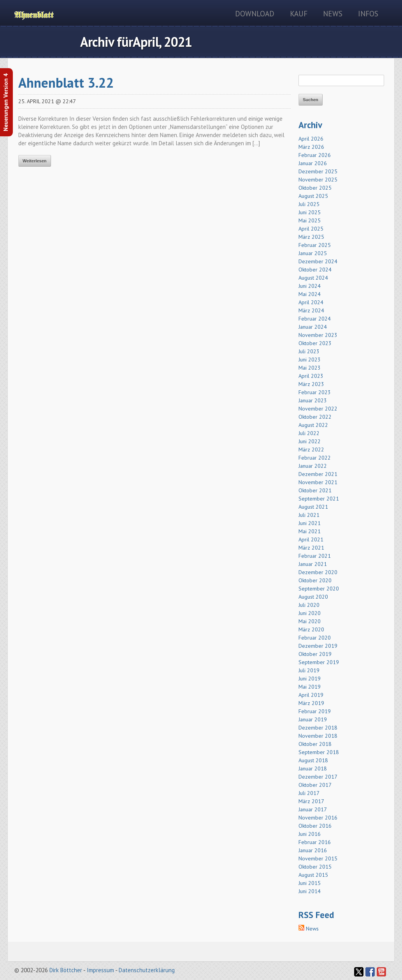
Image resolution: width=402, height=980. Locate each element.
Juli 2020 (309, 605)
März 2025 (311, 237)
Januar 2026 (313, 163)
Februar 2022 (315, 458)
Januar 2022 (313, 466)
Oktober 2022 (315, 417)
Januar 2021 (313, 564)
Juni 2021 (310, 523)
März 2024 (311, 310)
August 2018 (313, 760)
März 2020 (311, 629)
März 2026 (311, 147)
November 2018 (318, 736)
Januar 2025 (313, 253)
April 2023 (311, 376)
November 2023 (318, 335)
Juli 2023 (309, 351)
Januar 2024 (313, 327)
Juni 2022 (310, 441)
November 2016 (318, 818)
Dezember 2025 (318, 171)
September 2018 (319, 752)
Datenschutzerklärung (147, 970)
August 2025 (313, 196)
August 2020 (313, 597)
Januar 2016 (313, 850)
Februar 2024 (315, 319)
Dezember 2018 (318, 728)
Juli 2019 (309, 670)
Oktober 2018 (315, 744)
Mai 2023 (310, 368)
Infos (368, 14)
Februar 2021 (315, 556)
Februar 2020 (315, 638)
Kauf (299, 14)
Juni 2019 (310, 679)
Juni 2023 (310, 360)
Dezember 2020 (318, 572)
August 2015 (313, 875)
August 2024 (313, 278)
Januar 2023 (313, 400)
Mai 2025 (310, 220)
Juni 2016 (310, 834)
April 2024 (311, 302)
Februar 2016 (315, 842)
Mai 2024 (310, 294)
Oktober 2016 (315, 826)
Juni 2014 (310, 891)
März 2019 (311, 703)
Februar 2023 (315, 392)
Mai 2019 (310, 687)
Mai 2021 (310, 531)
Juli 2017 (309, 793)
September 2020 (319, 589)
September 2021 (319, 499)
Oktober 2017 (315, 785)
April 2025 (311, 229)
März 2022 (311, 449)
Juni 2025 (310, 212)
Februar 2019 (315, 711)
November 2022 (318, 409)
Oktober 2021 (315, 490)
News (333, 14)
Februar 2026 (315, 155)
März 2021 (311, 548)
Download (255, 14)
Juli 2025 (309, 204)
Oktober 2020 (315, 580)
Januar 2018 (313, 768)
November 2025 (318, 180)
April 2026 (311, 139)
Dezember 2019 (318, 646)
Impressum (100, 970)
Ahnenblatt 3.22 (66, 83)
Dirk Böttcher (66, 970)
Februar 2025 (315, 245)
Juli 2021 (309, 515)
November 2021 (318, 482)
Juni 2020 (310, 613)
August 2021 (313, 507)
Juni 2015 (310, 883)
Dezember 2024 (318, 261)
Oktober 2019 (315, 654)
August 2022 (313, 425)
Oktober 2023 (315, 343)
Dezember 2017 (318, 777)
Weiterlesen (35, 161)
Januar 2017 (313, 809)
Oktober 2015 (315, 867)
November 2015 (318, 858)
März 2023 (311, 384)
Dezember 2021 (318, 474)
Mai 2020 (310, 621)
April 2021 (311, 539)
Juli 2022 (309, 433)
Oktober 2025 (315, 188)
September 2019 (319, 662)
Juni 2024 (310, 286)
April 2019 (311, 695)
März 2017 (311, 801)
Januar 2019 (313, 719)
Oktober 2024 (315, 270)
